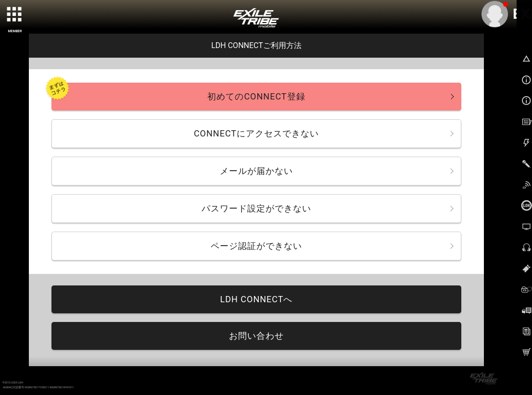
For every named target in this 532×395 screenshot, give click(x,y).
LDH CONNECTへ (256, 299)
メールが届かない (256, 171)
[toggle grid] (15, 15)
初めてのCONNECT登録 (256, 96)
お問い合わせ (256, 336)
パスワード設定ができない (256, 208)
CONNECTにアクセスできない (256, 133)
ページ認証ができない (256, 246)
